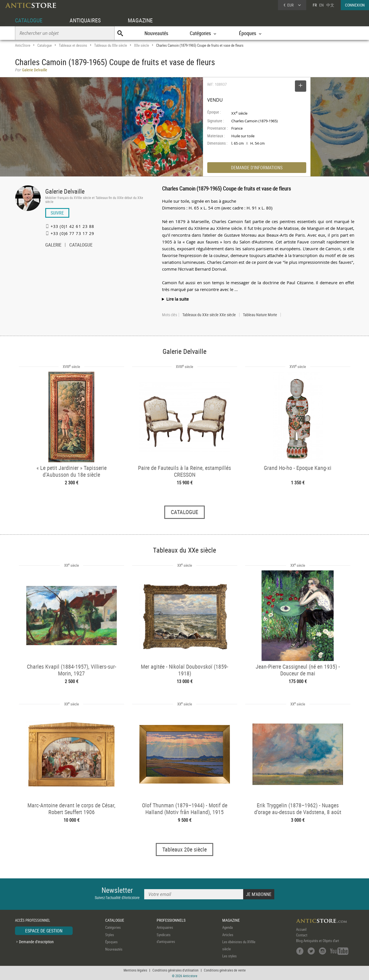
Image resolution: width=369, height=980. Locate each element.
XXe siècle (142, 45)
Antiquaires (165, 927)
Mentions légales (135, 970)
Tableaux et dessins (73, 45)
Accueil (301, 929)
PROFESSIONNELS (171, 920)
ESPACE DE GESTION (44, 931)
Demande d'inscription (36, 942)
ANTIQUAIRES (85, 20)
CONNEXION (355, 5)
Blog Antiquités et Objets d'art (318, 941)
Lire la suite (177, 299)
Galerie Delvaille (65, 191)
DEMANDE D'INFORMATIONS (257, 168)
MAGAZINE (140, 20)
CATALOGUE (29, 20)
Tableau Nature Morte (260, 315)
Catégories (113, 927)
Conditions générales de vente (225, 970)
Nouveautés (156, 33)
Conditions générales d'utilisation (175, 970)
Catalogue (45, 45)
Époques (111, 942)
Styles (110, 935)
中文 (330, 5)
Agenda (227, 927)
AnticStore (23, 45)
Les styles (229, 956)
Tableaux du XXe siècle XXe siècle (209, 315)
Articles (228, 935)
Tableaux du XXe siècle (111, 45)
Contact (302, 935)
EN (321, 5)
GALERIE (53, 245)
